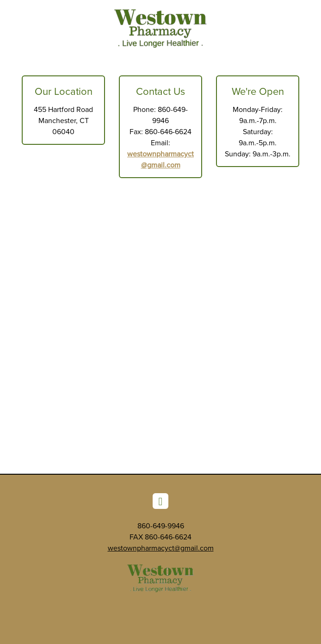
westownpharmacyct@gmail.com (161, 548)
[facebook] (160, 501)
